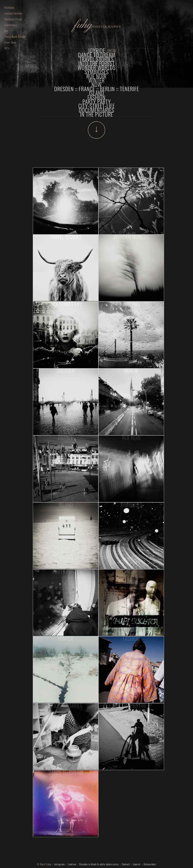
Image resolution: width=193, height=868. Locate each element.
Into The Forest (97, 63)
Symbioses (97, 72)
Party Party (97, 101)
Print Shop (11, 42)
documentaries (96, 110)
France (87, 89)
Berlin (107, 89)
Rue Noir (96, 76)
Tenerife (129, 89)
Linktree (72, 864)
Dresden (64, 89)
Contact (126, 864)
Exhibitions (11, 25)
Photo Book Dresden (15, 36)
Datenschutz (150, 864)
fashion (96, 97)
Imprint (137, 864)
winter (96, 80)
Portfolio (10, 7)
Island (97, 93)
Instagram (59, 864)
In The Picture (97, 114)
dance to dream (96, 55)
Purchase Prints (14, 19)
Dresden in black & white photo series (99, 864)
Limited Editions (14, 13)
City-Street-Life (97, 106)
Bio (7, 31)
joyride (97, 50)
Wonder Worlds (97, 67)
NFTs (8, 48)
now (97, 84)
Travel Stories (96, 59)
